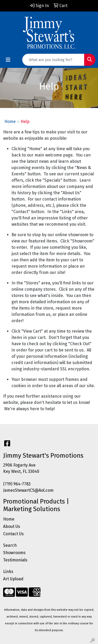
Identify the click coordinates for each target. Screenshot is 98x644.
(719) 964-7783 (17, 484)
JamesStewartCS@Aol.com (28, 490)
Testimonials (15, 560)
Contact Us (13, 534)
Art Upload (13, 579)
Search (10, 545)
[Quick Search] (53, 60)
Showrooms (14, 553)
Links (8, 572)
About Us (12, 526)
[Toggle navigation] (8, 60)
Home (10, 121)
